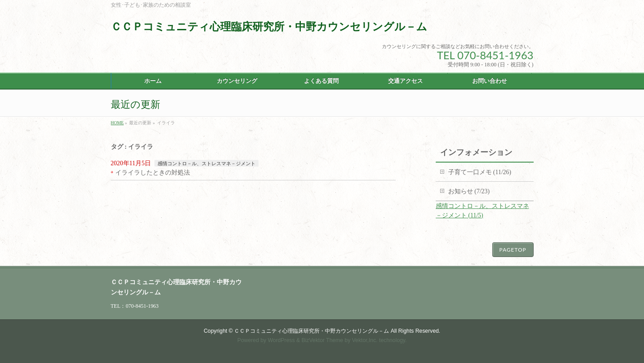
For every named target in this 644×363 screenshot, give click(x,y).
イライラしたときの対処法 (153, 173)
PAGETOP (513, 250)
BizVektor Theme (322, 340)
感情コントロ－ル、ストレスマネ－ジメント (207, 163)
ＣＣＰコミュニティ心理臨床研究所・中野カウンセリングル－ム (269, 27)
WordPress (281, 340)
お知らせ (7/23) (469, 191)
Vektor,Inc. (365, 340)
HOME (117, 123)
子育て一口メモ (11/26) (480, 172)
